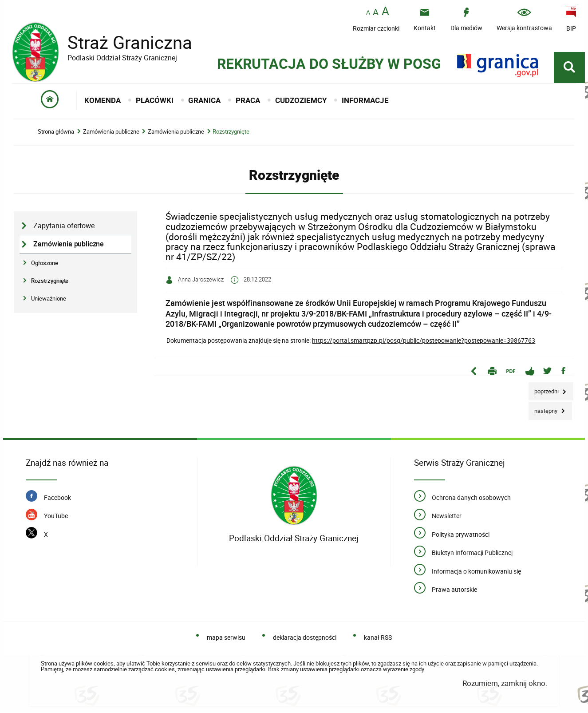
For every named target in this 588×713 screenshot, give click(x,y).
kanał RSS (378, 638)
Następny (544, 409)
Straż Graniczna (123, 42)
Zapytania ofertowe (64, 227)
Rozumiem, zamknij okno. (505, 684)
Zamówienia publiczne (111, 133)
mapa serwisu (226, 638)
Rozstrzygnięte (231, 133)
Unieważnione (49, 300)
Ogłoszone (45, 264)
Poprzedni (545, 390)
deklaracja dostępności (305, 638)
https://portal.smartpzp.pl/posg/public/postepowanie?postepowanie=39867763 (424, 342)
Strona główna (56, 133)
